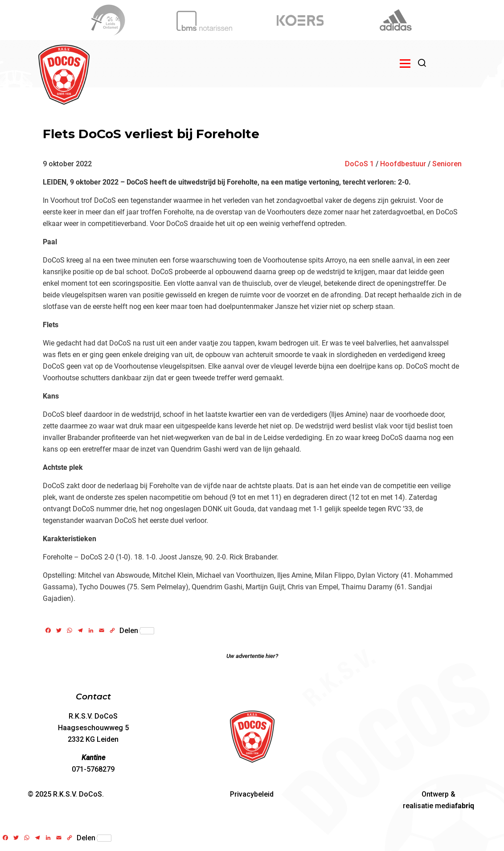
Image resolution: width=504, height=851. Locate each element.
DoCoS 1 (359, 164)
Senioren (447, 164)
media (455, 806)
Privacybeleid (252, 794)
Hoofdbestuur (403, 164)
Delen (137, 631)
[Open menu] (405, 63)
